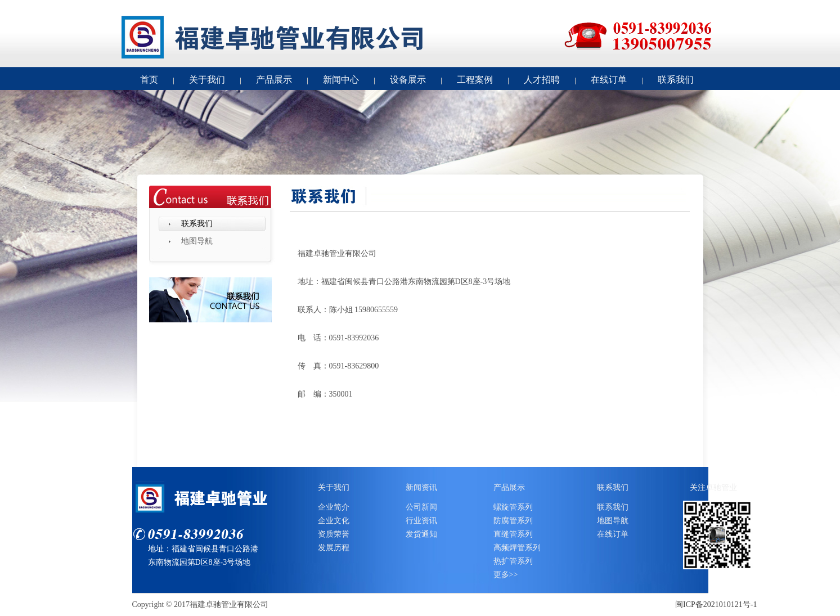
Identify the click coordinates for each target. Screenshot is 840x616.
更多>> (506, 575)
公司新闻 (421, 507)
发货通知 (421, 534)
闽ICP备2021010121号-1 (716, 604)
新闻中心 (341, 80)
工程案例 (475, 80)
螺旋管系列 (513, 507)
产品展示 (274, 80)
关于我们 (207, 80)
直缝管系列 (513, 534)
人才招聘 (542, 80)
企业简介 (334, 507)
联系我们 (676, 80)
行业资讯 (421, 521)
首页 (149, 80)
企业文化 (334, 521)
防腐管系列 (513, 521)
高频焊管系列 (517, 548)
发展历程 (334, 548)
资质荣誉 (334, 534)
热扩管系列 (513, 561)
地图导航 (197, 241)
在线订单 (609, 80)
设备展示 (408, 80)
